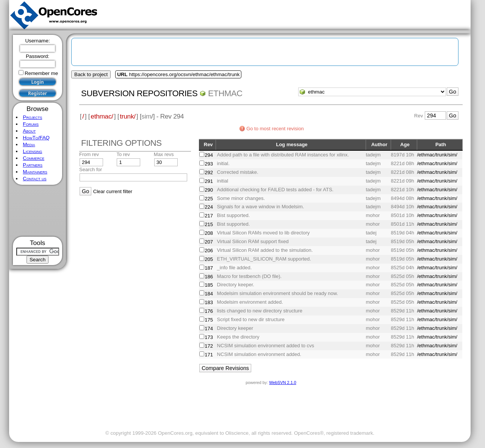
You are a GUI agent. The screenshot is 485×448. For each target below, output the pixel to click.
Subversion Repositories (139, 93)
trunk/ (128, 116)
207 (209, 242)
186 (209, 277)
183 (209, 302)
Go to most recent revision (275, 129)
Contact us (34, 179)
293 (209, 164)
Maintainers (35, 172)
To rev (123, 154)
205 (209, 259)
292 (209, 172)
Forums (31, 124)
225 (209, 199)
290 (209, 190)
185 (209, 285)
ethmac (225, 93)
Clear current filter (113, 191)
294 (209, 155)
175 (209, 320)
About (29, 131)
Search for (91, 169)
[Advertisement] (38, 211)
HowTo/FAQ (36, 138)
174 (209, 329)
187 (209, 268)
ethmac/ (102, 116)
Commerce (34, 158)
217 (209, 216)
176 (209, 311)
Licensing (32, 151)
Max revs (164, 154)
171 (209, 355)
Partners (33, 165)
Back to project (91, 74)
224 (209, 207)
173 (209, 337)
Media (29, 144)
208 (209, 233)
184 (209, 294)
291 (209, 181)
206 (209, 251)
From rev (89, 154)
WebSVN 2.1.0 (282, 382)
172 (209, 346)
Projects (32, 117)
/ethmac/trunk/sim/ (437, 155)
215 (209, 224)
